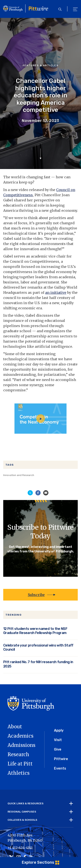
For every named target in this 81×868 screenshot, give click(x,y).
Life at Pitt (20, 764)
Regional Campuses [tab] (22, 812)
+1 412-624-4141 (20, 848)
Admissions (21, 745)
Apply (59, 730)
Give (58, 749)
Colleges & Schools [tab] (22, 820)
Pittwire (61, 759)
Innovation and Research (19, 475)
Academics (21, 736)
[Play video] (41, 419)
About (15, 727)
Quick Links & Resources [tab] (25, 803)
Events (60, 768)
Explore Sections (38, 862)
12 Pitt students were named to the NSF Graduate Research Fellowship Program (35, 631)
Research (18, 754)
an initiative (56, 292)
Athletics (19, 773)
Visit (58, 740)
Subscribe (36, 595)
